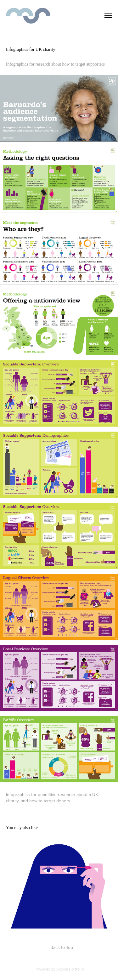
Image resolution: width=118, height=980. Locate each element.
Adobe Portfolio (70, 969)
